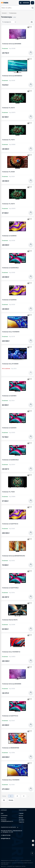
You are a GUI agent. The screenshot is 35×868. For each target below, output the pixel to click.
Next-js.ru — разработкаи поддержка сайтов (13, 866)
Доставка (22, 820)
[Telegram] (33, 841)
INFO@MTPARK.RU (6, 839)
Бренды (21, 818)
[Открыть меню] (32, 3)
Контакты (4, 818)
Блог (2, 813)
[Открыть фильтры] (32, 22)
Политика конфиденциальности (7, 821)
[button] (17, 8)
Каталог (4, 13)
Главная (21, 813)
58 (4, 800)
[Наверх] (32, 853)
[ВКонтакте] (33, 845)
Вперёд (11, 800)
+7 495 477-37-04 (6, 835)
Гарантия (21, 822)
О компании (4, 816)
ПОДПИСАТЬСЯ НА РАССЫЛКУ (10, 827)
